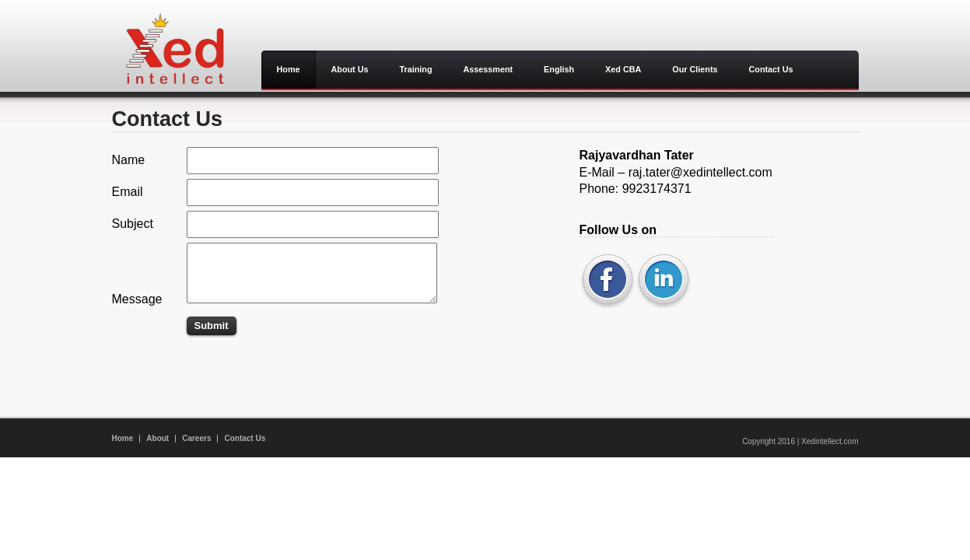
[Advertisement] (229, 361)
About (158, 438)
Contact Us (245, 438)
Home (123, 438)
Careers (196, 438)
